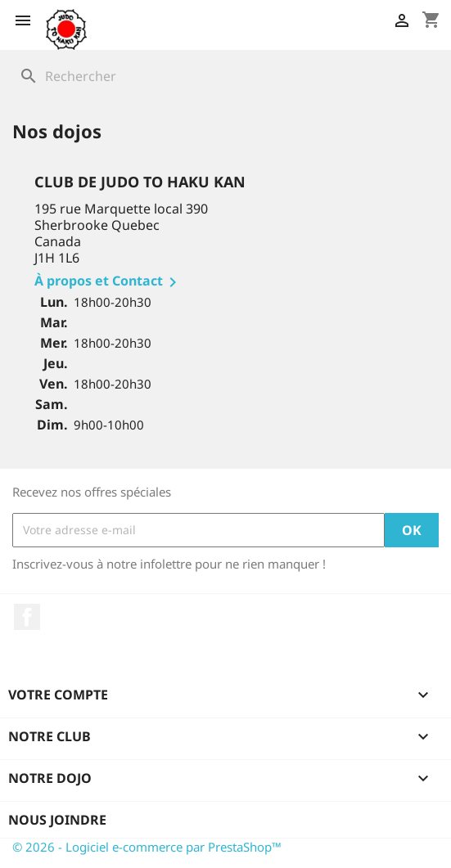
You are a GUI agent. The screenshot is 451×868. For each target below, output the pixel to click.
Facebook (27, 617)
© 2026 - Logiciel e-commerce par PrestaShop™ (147, 847)
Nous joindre (57, 820)
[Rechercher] (226, 76)
